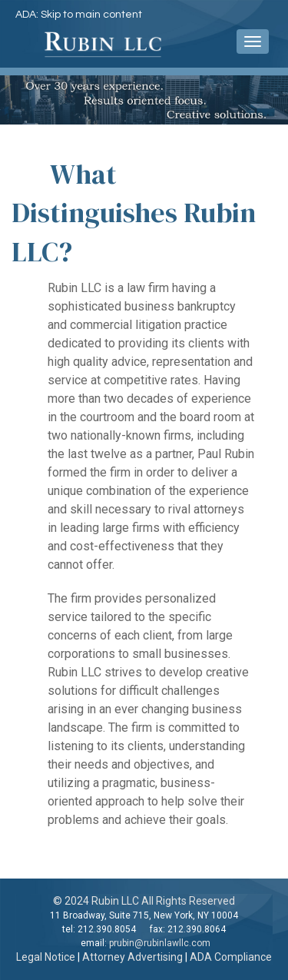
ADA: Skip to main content (79, 15)
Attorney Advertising (132, 957)
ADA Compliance (231, 957)
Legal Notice (46, 957)
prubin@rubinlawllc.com (160, 943)
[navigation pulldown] (253, 42)
